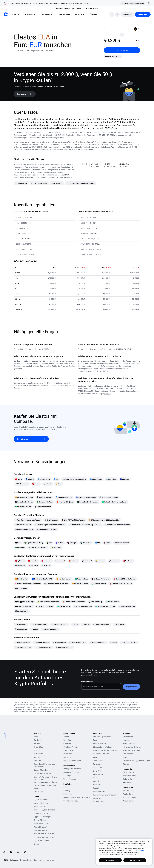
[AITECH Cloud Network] (38, 548)
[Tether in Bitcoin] (99, 584)
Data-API (97, 771)
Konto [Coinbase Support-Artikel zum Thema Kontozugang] (126, 757)
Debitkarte (68, 754)
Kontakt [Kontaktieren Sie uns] (126, 740)
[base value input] (117, 29)
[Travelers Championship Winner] (28, 520)
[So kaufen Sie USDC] (64, 497)
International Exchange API (105, 795)
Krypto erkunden (41, 800)
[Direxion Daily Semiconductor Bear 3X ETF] (50, 629)
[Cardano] (30, 479)
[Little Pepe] (56, 548)
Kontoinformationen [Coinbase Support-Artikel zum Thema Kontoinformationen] (132, 750)
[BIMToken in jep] (95, 602)
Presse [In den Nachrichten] (37, 750)
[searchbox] (136, 40)
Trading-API (98, 761)
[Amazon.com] (21, 629)
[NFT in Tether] (21, 588)
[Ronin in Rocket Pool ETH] (42, 579)
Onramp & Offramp (101, 754)
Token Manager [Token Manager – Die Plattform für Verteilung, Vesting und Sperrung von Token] (70, 779)
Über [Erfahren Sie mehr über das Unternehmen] (36, 737)
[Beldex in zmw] (112, 602)
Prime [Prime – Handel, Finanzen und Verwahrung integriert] (66, 787)
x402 (95, 757)
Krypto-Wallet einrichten (44, 837)
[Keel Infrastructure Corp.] (60, 625)
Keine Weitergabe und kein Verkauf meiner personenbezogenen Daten (45, 779)
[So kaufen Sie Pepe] (45, 502)
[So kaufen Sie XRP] (44, 497)
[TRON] (18, 479)
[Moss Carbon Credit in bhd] (48, 602)
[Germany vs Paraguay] (24, 529)
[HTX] (18, 543)
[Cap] (49, 543)
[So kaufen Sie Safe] (23, 507)
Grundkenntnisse (41, 813)
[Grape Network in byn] (83, 606)
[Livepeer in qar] (63, 606)
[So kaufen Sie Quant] (65, 502)
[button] (30, 14)
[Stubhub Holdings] (41, 643)
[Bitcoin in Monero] (64, 579)
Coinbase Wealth (71, 747)
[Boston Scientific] (23, 643)
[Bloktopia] (72, 543)
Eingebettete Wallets (102, 747)
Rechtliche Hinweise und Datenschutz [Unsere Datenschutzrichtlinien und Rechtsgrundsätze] (44, 765)
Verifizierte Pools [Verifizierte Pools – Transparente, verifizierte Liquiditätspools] (71, 801)
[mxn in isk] (20, 566)
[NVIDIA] (34, 629)
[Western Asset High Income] (44, 647)
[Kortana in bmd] (22, 611)
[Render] (36, 484)
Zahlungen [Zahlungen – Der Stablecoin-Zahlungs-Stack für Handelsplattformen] (68, 776)
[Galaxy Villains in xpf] (24, 606)
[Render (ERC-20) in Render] (124, 579)
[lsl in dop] (46, 566)
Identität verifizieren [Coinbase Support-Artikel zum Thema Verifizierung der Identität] (132, 747)
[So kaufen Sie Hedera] (24, 502)
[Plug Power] (119, 625)
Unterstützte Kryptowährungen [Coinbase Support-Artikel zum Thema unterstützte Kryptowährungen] (136, 761)
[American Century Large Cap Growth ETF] (64, 647)
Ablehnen (110, 860)
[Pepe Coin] (20, 548)
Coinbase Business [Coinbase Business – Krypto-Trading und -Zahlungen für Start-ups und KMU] (71, 772)
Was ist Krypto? (40, 830)
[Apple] (75, 625)
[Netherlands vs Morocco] (47, 529)
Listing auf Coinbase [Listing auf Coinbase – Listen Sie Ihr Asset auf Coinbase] (72, 769)
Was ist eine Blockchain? (44, 834)
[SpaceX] (86, 625)
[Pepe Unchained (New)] (34, 543)
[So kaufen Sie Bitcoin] (24, 497)
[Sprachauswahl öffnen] (117, 14)
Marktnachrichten (41, 824)
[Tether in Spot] (81, 579)
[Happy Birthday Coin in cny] (74, 602)
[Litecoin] (48, 484)
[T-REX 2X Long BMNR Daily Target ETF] (129, 643)
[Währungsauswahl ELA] (136, 29)
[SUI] (56, 479)
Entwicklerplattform (102, 737)
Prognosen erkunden (72, 761)
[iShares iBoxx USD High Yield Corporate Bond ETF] (78, 643)
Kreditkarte (68, 750)
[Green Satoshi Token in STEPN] (56, 584)
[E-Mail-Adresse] (101, 686)
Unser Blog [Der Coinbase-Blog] (38, 747)
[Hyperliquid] (86, 543)
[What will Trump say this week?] (117, 525)
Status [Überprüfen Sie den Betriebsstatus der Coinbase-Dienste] (126, 764)
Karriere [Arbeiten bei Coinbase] (37, 740)
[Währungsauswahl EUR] (136, 40)
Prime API (97, 798)
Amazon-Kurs (129, 801)
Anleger (37, 757)
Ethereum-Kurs (130, 776)
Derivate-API (99, 802)
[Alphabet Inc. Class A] (39, 625)
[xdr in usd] (60, 561)
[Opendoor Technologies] (102, 625)
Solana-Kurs (128, 779)
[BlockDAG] (125, 479)
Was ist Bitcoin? (40, 827)
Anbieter (37, 761)
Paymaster (98, 764)
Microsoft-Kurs (130, 797)
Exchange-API (99, 791)
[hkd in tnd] (73, 561)
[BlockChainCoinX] (122, 543)
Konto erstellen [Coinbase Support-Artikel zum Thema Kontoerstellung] (130, 744)
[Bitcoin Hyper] (44, 479)
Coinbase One (69, 744)
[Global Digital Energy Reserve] (74, 479)
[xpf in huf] (20, 561)
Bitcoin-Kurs (128, 772)
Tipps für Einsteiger (42, 817)
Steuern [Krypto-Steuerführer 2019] (37, 844)
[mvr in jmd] (46, 561)
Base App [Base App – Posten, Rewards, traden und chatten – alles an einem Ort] (67, 740)
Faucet (96, 788)
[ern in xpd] (87, 561)
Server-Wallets (100, 744)
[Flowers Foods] (59, 643)
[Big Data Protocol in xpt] (105, 606)
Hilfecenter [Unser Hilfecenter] (128, 737)
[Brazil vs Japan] (51, 520)
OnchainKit (98, 767)
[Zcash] (59, 484)
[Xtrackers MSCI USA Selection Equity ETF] (23, 647)
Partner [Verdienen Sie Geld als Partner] (37, 744)
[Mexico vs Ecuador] (23, 525)
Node (95, 778)
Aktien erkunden (41, 803)
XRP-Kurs (127, 782)
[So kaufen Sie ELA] (113, 57)
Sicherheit (38, 754)
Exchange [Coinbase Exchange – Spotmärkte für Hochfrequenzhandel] (68, 794)
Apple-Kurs (128, 794)
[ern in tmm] (114, 561)
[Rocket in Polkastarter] (101, 579)
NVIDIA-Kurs (128, 791)
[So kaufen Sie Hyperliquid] (88, 502)
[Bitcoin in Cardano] (80, 584)
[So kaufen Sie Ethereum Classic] (115, 502)
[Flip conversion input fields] (122, 35)
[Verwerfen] (149, 3)
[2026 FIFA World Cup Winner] (73, 520)
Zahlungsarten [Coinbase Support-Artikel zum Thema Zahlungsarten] (129, 754)
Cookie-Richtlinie (138, 850)
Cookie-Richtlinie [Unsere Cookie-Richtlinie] (41, 770)
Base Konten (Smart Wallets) (106, 750)
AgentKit (97, 781)
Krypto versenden (41, 841)
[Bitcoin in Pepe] (22, 579)
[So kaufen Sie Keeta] (43, 507)
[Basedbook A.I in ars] (45, 606)
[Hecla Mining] (21, 625)
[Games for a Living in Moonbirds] (28, 584)
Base (95, 740)
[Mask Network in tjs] (127, 606)
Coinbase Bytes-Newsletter (45, 810)
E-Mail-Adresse (87, 681)
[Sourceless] (111, 479)
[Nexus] (107, 543)
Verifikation (98, 774)
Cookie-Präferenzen (42, 773)
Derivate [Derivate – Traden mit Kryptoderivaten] (67, 757)
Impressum (38, 791)
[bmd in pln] (128, 561)
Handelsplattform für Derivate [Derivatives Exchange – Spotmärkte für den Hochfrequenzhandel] (77, 797)
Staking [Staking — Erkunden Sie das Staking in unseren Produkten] (67, 791)
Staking (96, 785)
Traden (66, 737)
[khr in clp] (33, 566)
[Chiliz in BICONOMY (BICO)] (121, 584)
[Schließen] (148, 842)
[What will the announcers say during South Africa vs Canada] (85, 525)
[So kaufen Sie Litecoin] (109, 497)
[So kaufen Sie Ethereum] (86, 497)
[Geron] (114, 643)
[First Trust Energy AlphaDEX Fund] (98, 643)
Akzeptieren (135, 860)
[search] (112, 14)
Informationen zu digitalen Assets (45, 787)
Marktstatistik (40, 806)
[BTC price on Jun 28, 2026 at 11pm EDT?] (104, 520)
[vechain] (60, 543)
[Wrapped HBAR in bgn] (24, 602)
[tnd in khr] (33, 561)
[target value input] (119, 40)
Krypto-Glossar (40, 820)
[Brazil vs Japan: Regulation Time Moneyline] (50, 525)
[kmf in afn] (100, 561)
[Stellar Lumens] (22, 484)
